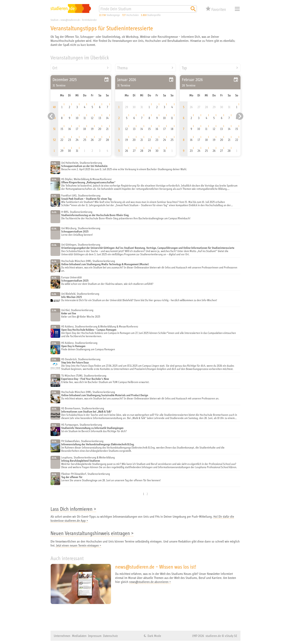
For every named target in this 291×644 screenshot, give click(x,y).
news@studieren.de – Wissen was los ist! (156, 567)
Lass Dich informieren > (73, 509)
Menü (237, 9)
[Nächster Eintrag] (240, 116)
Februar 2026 (192, 80)
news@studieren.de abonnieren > (150, 582)
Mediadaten (79, 636)
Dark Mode (154, 636)
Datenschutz (110, 636)
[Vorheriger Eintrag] (51, 116)
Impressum (95, 636)
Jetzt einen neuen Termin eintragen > (78, 545)
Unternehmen (62, 636)
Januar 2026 (127, 80)
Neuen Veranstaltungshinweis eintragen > (92, 533)
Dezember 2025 (65, 80)
